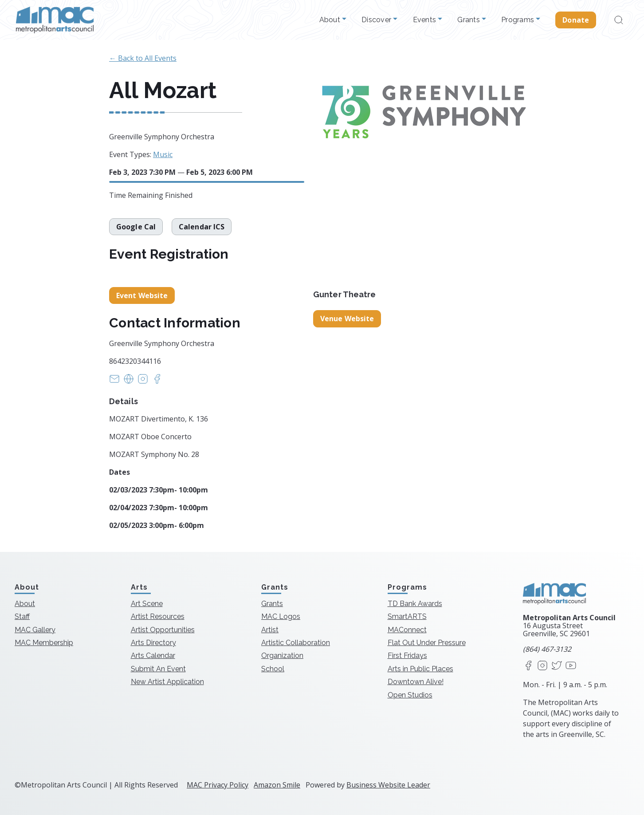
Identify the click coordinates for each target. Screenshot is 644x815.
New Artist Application (167, 682)
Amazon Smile (277, 785)
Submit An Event (158, 669)
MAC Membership (44, 643)
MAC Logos (281, 616)
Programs (518, 20)
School (273, 669)
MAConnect (407, 630)
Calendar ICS (202, 227)
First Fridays (407, 656)
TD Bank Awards (415, 604)
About (331, 20)
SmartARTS (407, 616)
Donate (576, 20)
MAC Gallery (35, 630)
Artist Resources (158, 616)
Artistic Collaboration (296, 643)
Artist (270, 630)
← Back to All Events (143, 58)
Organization (282, 656)
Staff (22, 616)
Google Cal (136, 227)
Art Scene (147, 604)
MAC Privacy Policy (218, 785)
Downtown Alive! (416, 682)
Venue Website (347, 319)
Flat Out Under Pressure (427, 643)
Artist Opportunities (163, 630)
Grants (469, 20)
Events (426, 20)
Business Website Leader (388, 785)
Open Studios (410, 695)
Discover (377, 20)
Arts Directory (153, 643)
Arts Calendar (153, 656)
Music (163, 154)
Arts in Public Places (420, 669)
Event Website (142, 295)
